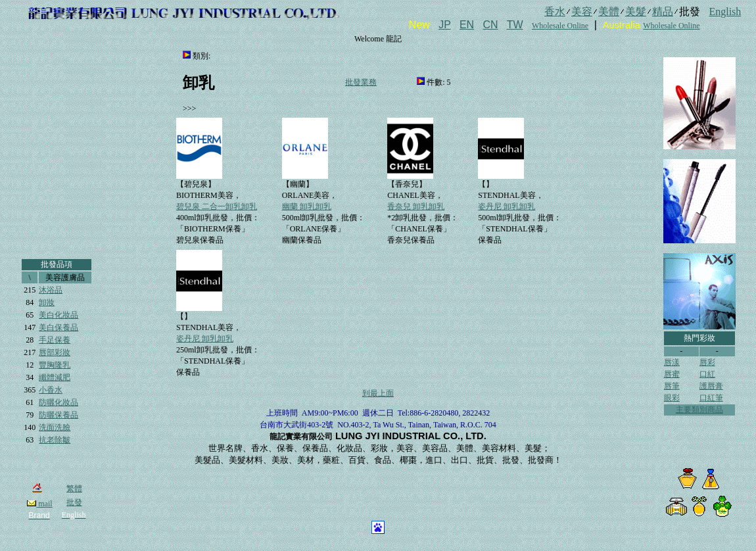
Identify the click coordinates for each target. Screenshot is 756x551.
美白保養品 (59, 327)
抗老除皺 (55, 440)
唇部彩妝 (55, 352)
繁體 (74, 489)
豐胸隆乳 (55, 365)
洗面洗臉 (55, 427)
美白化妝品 (59, 315)
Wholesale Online (560, 26)
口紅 (707, 374)
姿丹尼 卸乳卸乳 (507, 206)
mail (39, 504)
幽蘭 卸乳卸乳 (307, 206)
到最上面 (378, 393)
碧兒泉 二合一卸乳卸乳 (217, 206)
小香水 (51, 390)
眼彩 (672, 398)
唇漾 (672, 362)
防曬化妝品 (59, 402)
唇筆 (672, 386)
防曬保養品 (59, 415)
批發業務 (361, 82)
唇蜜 (672, 374)
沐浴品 (51, 290)
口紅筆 (711, 398)
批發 (74, 502)
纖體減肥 (55, 377)
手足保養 (55, 340)
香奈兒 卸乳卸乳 (416, 206)
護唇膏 (711, 386)
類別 (201, 56)
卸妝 (47, 302)
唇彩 (707, 362)
